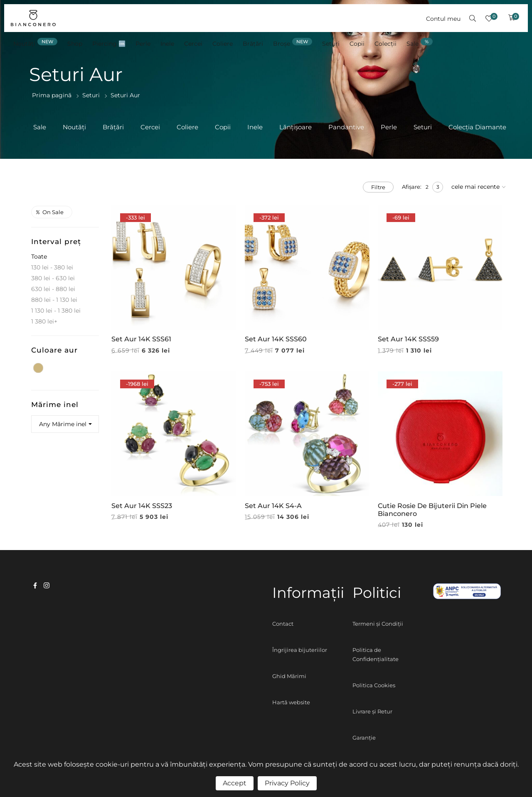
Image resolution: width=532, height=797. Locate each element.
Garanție (364, 738)
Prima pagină (52, 95)
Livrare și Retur (372, 711)
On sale (50, 212)
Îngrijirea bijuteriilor (300, 650)
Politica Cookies (374, 685)
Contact (283, 624)
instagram (47, 585)
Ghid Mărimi (289, 676)
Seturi (91, 95)
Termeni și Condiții (378, 624)
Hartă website (291, 702)
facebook (35, 585)
